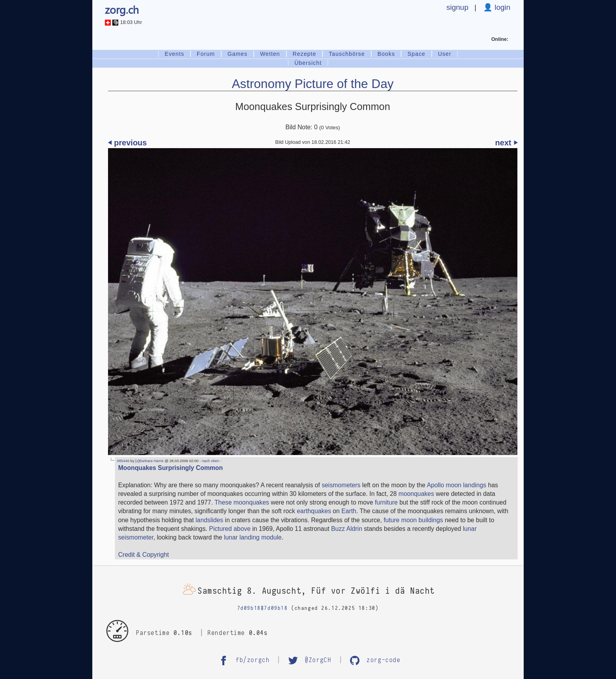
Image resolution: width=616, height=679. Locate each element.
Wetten (270, 54)
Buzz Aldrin (347, 529)
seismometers (341, 485)
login (501, 7)
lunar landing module (253, 537)
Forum (206, 54)
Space (416, 54)
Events (174, 54)
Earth (349, 511)
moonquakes (416, 494)
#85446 (123, 461)
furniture (386, 502)
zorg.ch (122, 9)
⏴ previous (127, 143)
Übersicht (308, 63)
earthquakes (314, 511)
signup (457, 7)
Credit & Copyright (144, 555)
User (445, 54)
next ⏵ (506, 143)
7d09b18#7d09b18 (263, 608)
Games (237, 54)
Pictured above (230, 529)
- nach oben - (210, 461)
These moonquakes (242, 502)
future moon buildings (413, 520)
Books (386, 54)
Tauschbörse (347, 54)
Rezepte (304, 54)
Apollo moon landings (456, 485)
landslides (209, 520)
